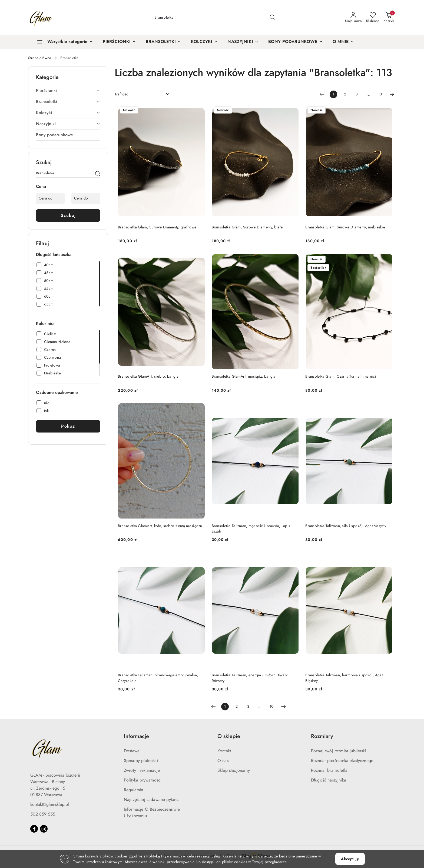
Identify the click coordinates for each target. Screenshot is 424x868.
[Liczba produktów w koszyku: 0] (389, 18)
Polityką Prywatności (164, 856)
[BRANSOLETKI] (163, 42)
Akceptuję (350, 859)
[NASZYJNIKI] (243, 42)
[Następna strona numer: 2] (392, 94)
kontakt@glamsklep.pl (50, 804)
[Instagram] (44, 829)
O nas (223, 761)
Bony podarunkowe (54, 135)
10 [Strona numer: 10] (380, 94)
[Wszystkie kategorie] (63, 42)
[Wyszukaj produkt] (215, 18)
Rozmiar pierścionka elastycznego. (343, 761)
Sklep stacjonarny (234, 770)
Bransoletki (68, 102)
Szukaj (68, 215)
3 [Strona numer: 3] (357, 94)
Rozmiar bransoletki (329, 770)
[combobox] (143, 94)
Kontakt (224, 751)
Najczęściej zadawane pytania (152, 800)
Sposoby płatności (141, 761)
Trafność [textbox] (121, 94)
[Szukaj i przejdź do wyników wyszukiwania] (272, 18)
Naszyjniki (68, 124)
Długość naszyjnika (329, 780)
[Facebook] (34, 829)
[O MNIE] (343, 42)
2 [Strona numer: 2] (345, 94)
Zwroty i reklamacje (142, 770)
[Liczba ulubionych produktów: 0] (373, 18)
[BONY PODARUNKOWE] (296, 42)
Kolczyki (68, 113)
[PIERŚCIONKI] (120, 42)
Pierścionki (68, 91)
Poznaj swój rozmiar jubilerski (339, 751)
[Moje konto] (353, 18)
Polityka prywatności (143, 780)
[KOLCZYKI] (204, 42)
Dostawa (132, 751)
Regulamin (133, 790)
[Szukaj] (98, 174)
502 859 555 (43, 814)
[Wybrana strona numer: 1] (333, 94)
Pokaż (68, 426)
